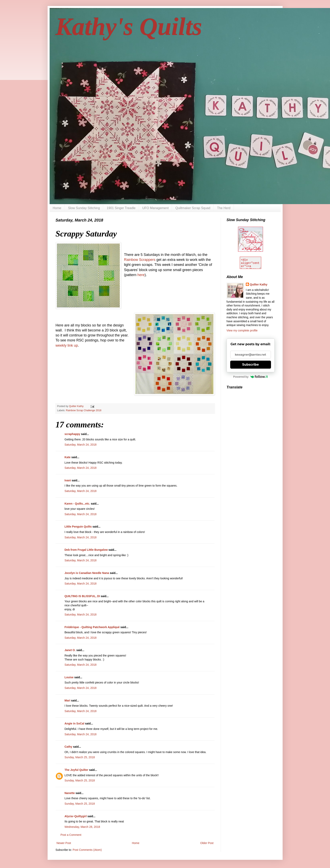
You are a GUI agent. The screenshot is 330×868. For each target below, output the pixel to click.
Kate (68, 457)
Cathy (68, 747)
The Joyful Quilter (76, 770)
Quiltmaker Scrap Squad (193, 208)
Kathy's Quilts (129, 27)
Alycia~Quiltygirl (76, 816)
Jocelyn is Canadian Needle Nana (87, 573)
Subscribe (250, 365)
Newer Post (64, 843)
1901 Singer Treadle (121, 208)
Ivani (68, 480)
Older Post (207, 843)
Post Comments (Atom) (87, 850)
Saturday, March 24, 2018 (81, 445)
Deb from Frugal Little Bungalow (86, 550)
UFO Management (156, 208)
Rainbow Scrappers (140, 260)
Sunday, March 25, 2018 (80, 757)
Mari (67, 700)
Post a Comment (71, 835)
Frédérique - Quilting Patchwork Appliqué (92, 627)
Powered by (251, 377)
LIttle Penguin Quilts (78, 527)
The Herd (224, 208)
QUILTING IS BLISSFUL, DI (82, 596)
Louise (69, 677)
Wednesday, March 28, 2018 (82, 827)
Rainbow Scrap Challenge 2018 (84, 410)
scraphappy (72, 434)
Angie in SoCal (74, 723)
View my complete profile (242, 330)
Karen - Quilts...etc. (77, 504)
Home (57, 208)
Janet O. (70, 650)
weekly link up (67, 345)
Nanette (70, 793)
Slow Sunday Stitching (84, 208)
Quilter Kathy (259, 284)
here (141, 275)
